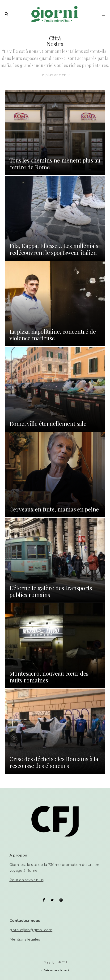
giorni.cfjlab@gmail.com (31, 930)
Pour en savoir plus (26, 880)
